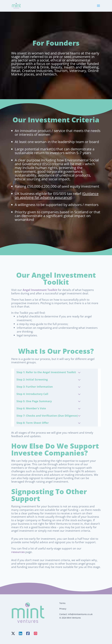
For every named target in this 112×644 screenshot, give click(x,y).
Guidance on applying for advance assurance (57, 195)
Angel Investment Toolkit (40, 290)
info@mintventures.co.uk (80, 614)
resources (18, 552)
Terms (62, 603)
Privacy (63, 609)
